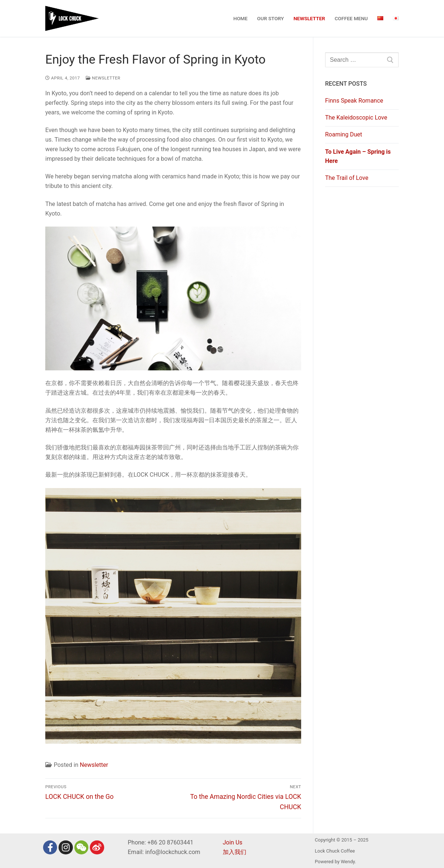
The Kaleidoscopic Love (356, 118)
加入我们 (235, 852)
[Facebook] (50, 847)
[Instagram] (66, 847)
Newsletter (103, 78)
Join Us (232, 842)
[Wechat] (81, 847)
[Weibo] (97, 847)
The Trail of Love (347, 178)
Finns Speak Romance (354, 101)
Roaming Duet (343, 134)
